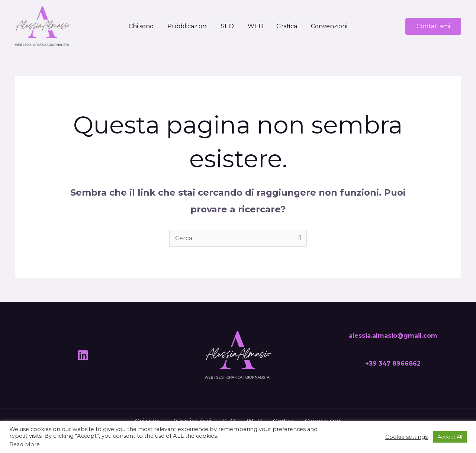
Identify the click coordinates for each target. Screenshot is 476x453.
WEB (255, 26)
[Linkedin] (83, 355)
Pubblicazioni (190, 26)
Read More (25, 444)
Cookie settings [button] (406, 437)
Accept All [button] (450, 437)
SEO (229, 26)
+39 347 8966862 (393, 364)
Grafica (284, 26)
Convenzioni (325, 26)
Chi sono (146, 26)
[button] (433, 26)
